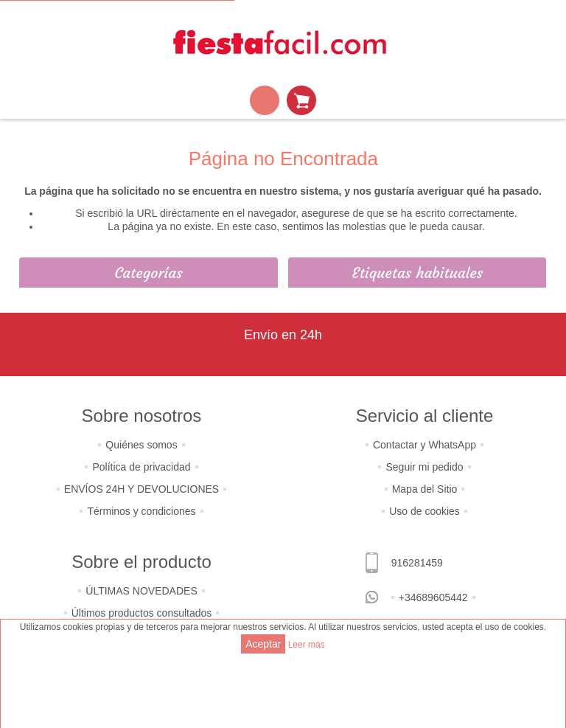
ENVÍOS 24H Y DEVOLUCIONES (141, 489)
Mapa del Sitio (425, 489)
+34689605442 (433, 597)
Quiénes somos (141, 445)
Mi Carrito (301, 100)
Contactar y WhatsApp (424, 445)
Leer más (307, 645)
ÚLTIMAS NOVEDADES (141, 591)
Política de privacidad (141, 467)
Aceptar (263, 644)
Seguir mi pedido (424, 467)
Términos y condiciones (141, 511)
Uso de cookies (424, 511)
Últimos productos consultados (142, 613)
